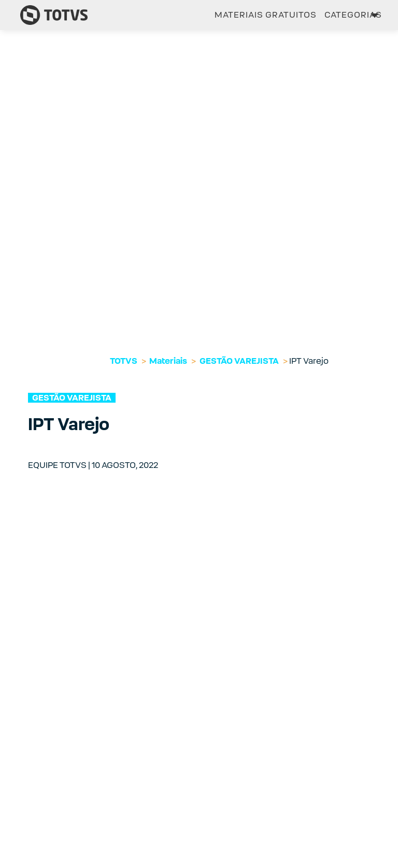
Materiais (168, 361)
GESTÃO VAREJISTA (239, 361)
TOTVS (124, 361)
